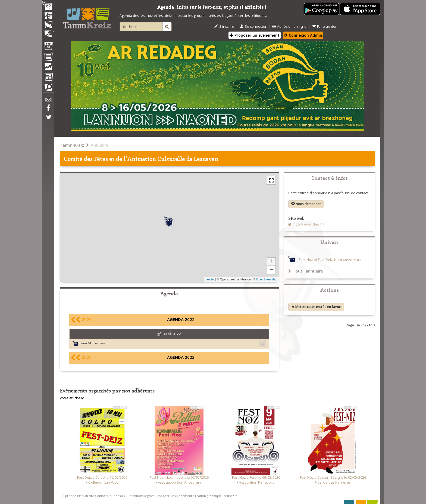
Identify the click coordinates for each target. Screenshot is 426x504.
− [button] (271, 270)
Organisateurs (349, 260)
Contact (101, 496)
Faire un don (325, 27)
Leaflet (210, 279)
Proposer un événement (174, 496)
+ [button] (271, 262)
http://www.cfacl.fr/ (308, 224)
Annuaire (100, 145)
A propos (69, 496)
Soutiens (114, 496)
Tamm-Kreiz (72, 145)
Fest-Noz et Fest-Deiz (316, 260)
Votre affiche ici (72, 398)
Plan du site (86, 496)
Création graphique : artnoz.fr (215, 496)
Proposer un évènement (255, 35)
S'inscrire (224, 27)
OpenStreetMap (267, 279)
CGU (125, 496)
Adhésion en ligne (289, 27)
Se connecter (253, 27)
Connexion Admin (303, 35)
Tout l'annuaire (306, 271)
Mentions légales (142, 496)
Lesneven (101, 343)
